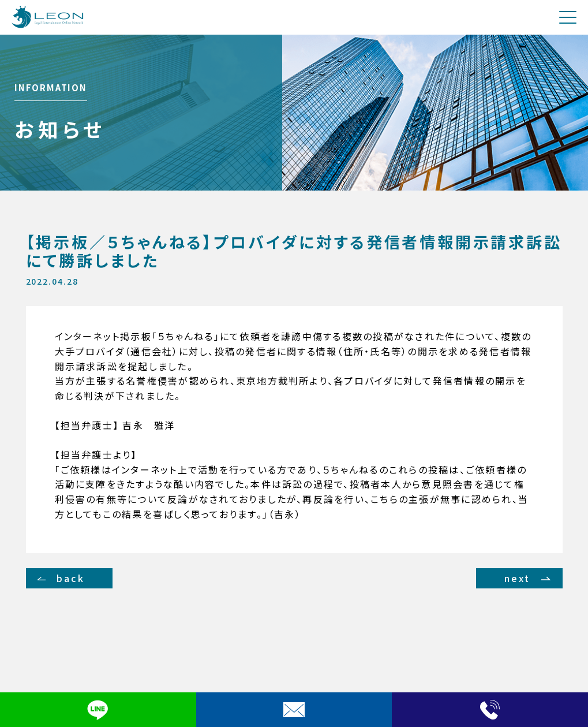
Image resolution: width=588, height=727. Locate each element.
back (71, 578)
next (518, 578)
